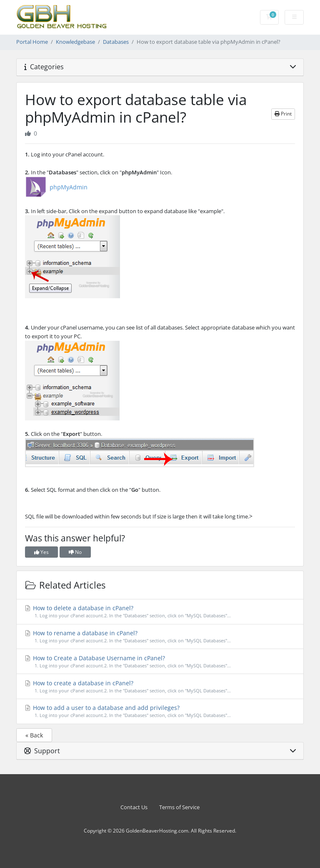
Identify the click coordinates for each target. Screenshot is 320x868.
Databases (116, 42)
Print (283, 114)
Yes (41, 552)
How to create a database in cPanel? (160, 687)
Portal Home (32, 42)
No (75, 552)
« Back (34, 735)
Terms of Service (179, 807)
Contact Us (134, 807)
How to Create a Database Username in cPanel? (160, 662)
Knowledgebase (75, 42)
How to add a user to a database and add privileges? (160, 711)
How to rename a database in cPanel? (160, 637)
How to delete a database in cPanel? (160, 612)
